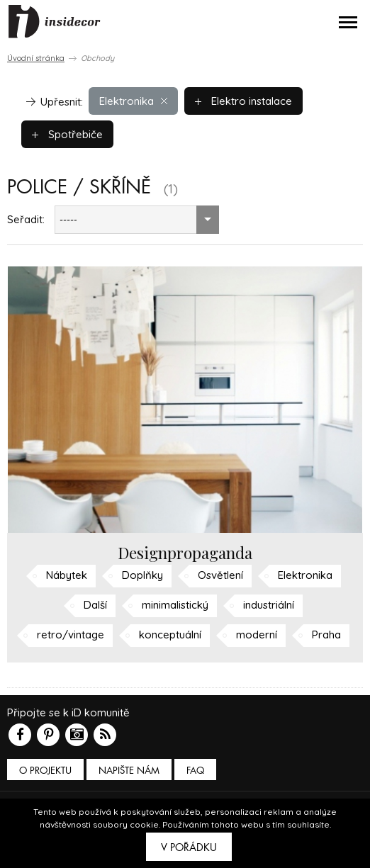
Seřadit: (26, 219)
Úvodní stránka (36, 58)
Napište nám (129, 771)
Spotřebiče (67, 134)
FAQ (195, 771)
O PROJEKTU (45, 771)
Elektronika (133, 101)
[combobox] (137, 220)
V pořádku (189, 847)
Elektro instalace (243, 101)
